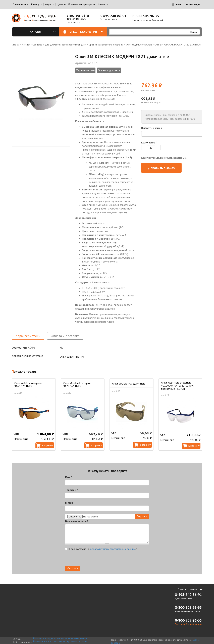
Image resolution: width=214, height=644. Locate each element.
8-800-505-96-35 (78, 16)
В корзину (47, 445)
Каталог (43, 32)
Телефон (71, 490)
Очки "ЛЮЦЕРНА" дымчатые (129, 384)
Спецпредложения (87, 32)
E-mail (70, 503)
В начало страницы (188, 589)
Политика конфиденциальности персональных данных (60, 638)
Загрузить (142, 516)
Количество (149, 143)
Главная (16, 45)
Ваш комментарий (77, 521)
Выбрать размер (152, 128)
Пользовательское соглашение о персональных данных (61, 641)
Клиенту (35, 4)
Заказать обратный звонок (188, 624)
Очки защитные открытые (139, 45)
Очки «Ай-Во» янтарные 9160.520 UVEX (28, 385)
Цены (60, 4)
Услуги (48, 4)
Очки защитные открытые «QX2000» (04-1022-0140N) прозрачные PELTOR (178, 386)
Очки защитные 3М (72, 357)
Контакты (103, 4)
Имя (69, 477)
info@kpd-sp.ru (76, 19)
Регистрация (193, 5)
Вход (179, 5)
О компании (19, 4)
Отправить (73, 568)
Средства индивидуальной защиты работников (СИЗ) (59, 45)
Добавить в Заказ (161, 168)
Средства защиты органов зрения (106, 45)
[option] (41, 100)
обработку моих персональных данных (113, 549)
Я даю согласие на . (101, 549)
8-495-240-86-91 (113, 16)
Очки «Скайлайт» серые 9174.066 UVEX (77, 385)
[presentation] (91, 559)
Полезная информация (80, 4)
